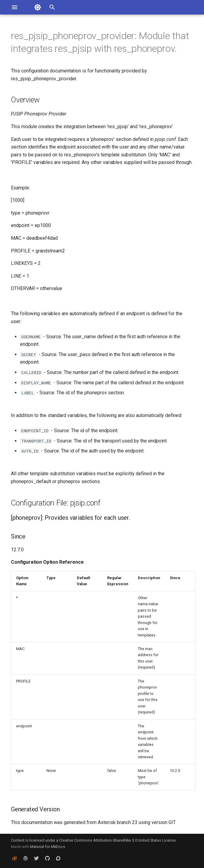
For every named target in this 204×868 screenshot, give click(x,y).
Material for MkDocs (48, 847)
